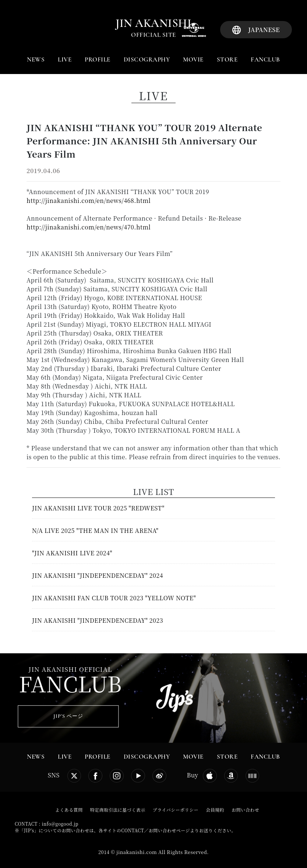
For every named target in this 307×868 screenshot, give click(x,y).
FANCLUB (265, 59)
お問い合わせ (245, 810)
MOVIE (193, 59)
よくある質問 (69, 810)
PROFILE (98, 59)
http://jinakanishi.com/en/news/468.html (89, 201)
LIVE (65, 59)
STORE (227, 59)
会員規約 (215, 810)
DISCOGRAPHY (147, 59)
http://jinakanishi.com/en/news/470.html (89, 227)
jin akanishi (153, 23)
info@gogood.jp (60, 824)
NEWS (36, 59)
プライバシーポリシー (176, 810)
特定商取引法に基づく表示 (118, 810)
